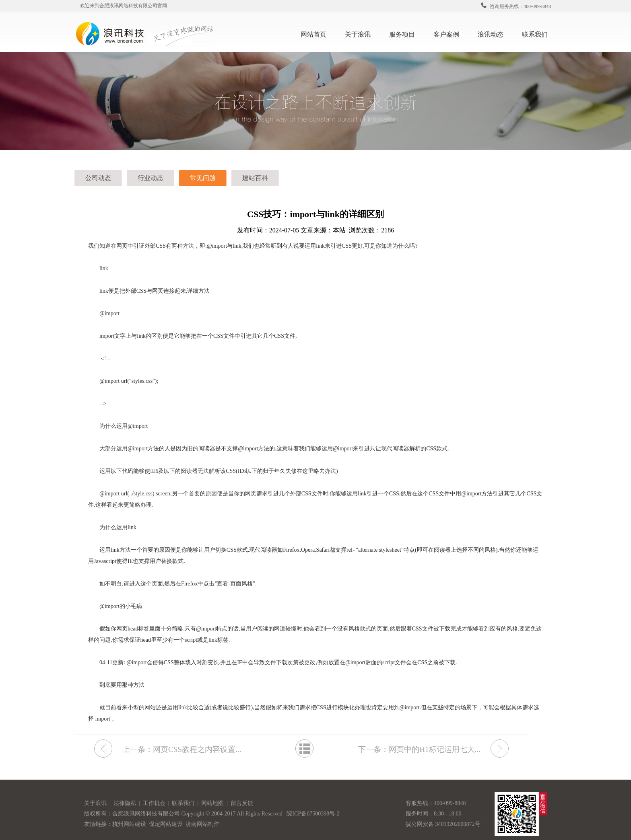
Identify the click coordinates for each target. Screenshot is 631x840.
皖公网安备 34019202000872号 (443, 824)
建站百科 (255, 178)
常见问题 (203, 178)
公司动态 (98, 178)
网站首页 (313, 34)
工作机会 (156, 803)
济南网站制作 (202, 824)
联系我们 (538, 34)
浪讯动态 (494, 34)
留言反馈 (242, 803)
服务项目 (405, 34)
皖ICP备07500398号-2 (313, 814)
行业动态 (151, 178)
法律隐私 (125, 803)
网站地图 (213, 803)
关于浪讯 (358, 34)
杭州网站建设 (129, 824)
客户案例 (450, 34)
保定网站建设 (166, 824)
